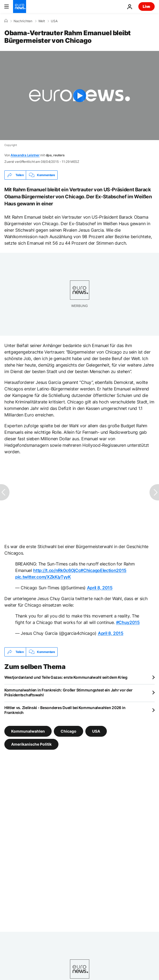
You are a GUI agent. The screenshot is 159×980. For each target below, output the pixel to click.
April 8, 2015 (100, 588)
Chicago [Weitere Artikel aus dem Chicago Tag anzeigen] (68, 731)
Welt (42, 21)
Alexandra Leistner (25, 155)
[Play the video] (79, 96)
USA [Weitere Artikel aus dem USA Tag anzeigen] (96, 731)
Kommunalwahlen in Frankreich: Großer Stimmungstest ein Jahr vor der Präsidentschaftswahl (68, 692)
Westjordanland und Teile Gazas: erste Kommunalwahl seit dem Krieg (66, 677)
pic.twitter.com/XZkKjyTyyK (43, 577)
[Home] (6, 21)
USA (54, 21)
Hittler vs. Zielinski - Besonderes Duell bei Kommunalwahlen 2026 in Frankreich (65, 710)
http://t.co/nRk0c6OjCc (57, 570)
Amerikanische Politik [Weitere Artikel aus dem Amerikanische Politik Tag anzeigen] (31, 744)
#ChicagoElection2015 (103, 570)
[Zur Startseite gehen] (20, 7)
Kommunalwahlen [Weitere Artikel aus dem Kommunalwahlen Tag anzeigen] (28, 731)
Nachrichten (23, 21)
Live (146, 6)
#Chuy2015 (128, 622)
